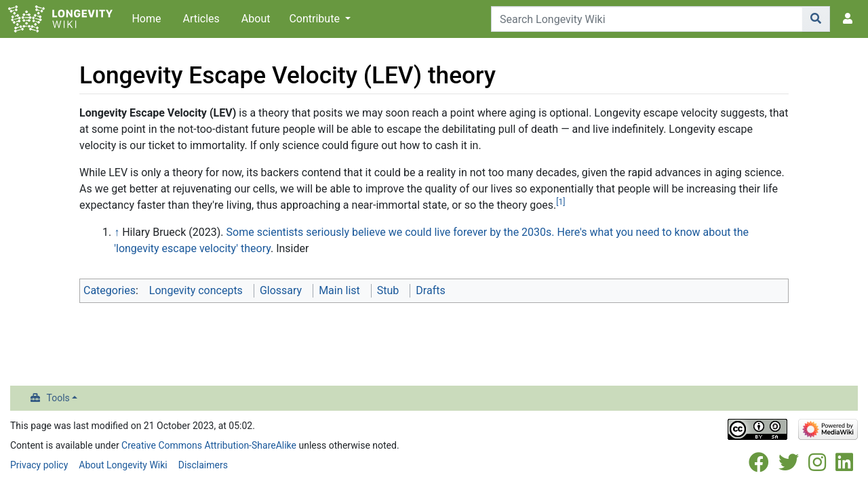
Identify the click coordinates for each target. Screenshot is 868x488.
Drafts (430, 290)
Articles (201, 19)
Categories (110, 290)
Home (146, 19)
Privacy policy (39, 465)
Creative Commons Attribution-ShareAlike (209, 445)
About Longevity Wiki (123, 465)
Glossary (281, 290)
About (256, 19)
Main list (339, 290)
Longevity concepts (196, 290)
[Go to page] (816, 19)
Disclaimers (203, 465)
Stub (388, 290)
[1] (560, 202)
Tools (58, 398)
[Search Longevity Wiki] (647, 19)
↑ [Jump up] (117, 232)
